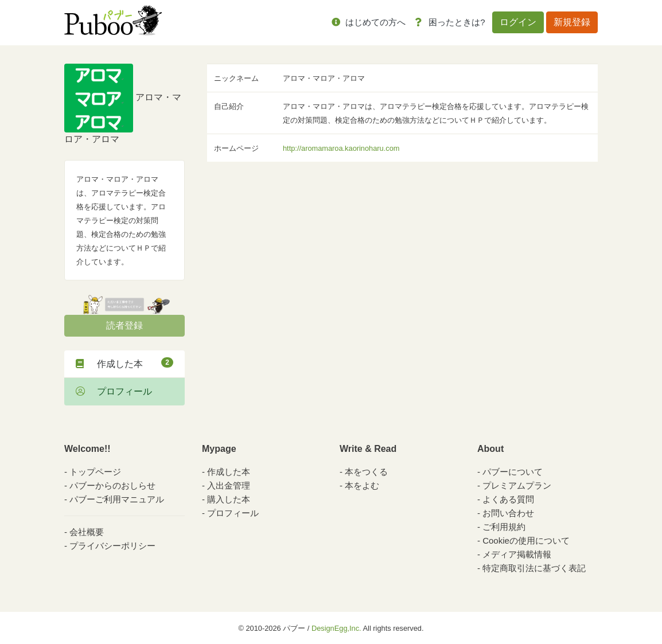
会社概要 (87, 532)
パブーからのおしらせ (112, 485)
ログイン (518, 22)
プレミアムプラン (517, 485)
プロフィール (114, 391)
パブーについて (513, 472)
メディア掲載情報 (517, 554)
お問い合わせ (508, 513)
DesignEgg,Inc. (336, 628)
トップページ (95, 472)
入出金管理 (229, 485)
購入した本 (229, 499)
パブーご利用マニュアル (117, 499)
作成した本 (124, 363)
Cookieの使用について (526, 540)
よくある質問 (508, 499)
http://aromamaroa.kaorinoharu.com (341, 148)
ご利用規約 (504, 527)
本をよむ (362, 485)
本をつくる (366, 472)
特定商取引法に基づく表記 (534, 568)
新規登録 (572, 22)
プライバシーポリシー (112, 546)
